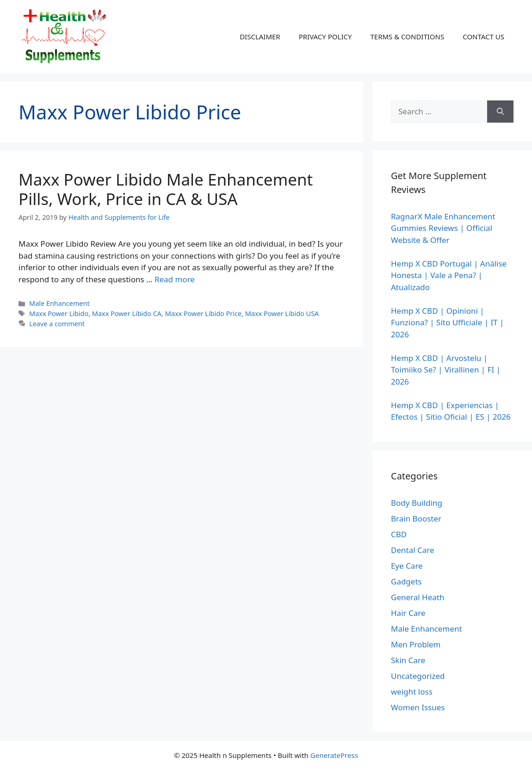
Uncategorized (418, 676)
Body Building (417, 503)
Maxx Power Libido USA (282, 314)
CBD (399, 534)
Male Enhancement (59, 303)
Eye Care (407, 566)
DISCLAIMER (260, 37)
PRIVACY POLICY (325, 37)
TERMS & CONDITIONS (407, 37)
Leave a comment (57, 324)
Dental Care (413, 550)
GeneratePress (334, 755)
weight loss (412, 692)
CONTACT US (483, 37)
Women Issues (418, 707)
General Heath (418, 597)
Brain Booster (416, 519)
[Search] (500, 112)
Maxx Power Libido (59, 314)
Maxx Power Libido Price (203, 314)
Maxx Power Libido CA (127, 314)
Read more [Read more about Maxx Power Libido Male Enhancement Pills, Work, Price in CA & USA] (175, 279)
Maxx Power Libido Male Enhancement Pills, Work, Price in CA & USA (166, 189)
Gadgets (406, 581)
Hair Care (408, 613)
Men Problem (416, 644)
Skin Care (408, 660)
